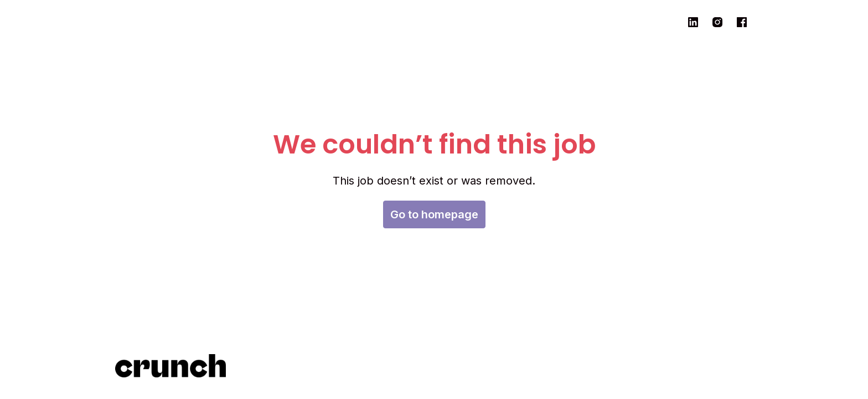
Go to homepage (434, 214)
